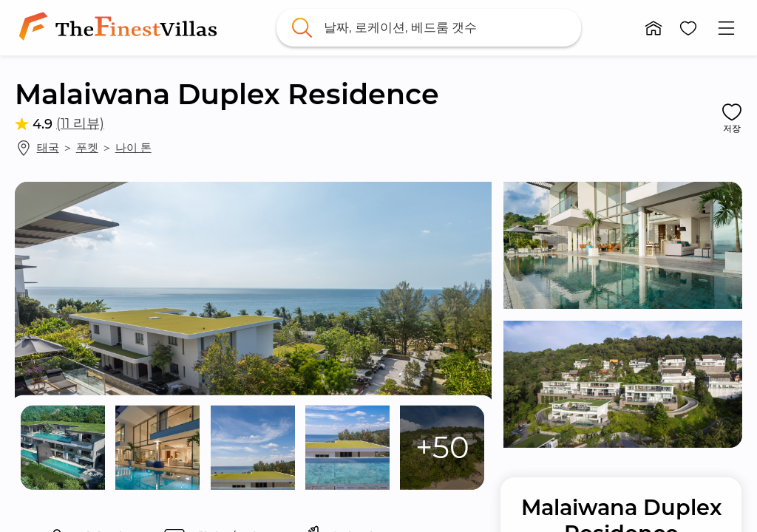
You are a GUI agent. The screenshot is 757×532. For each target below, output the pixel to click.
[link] (121, 28)
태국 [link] (48, 147)
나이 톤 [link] (133, 147)
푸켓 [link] (87, 147)
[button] (654, 28)
